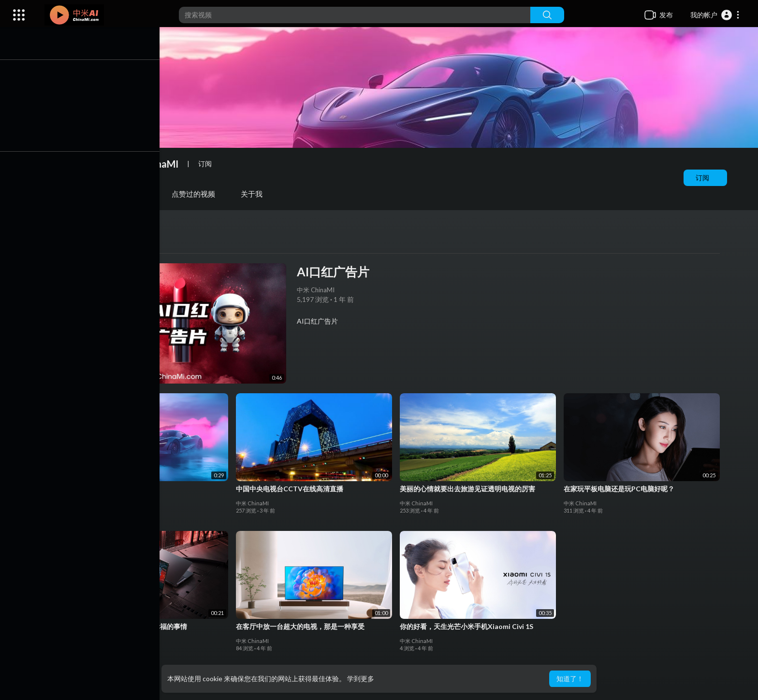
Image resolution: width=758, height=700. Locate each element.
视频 (87, 194)
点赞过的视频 (196, 194)
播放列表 (134, 194)
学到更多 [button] (361, 679)
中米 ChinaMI (152, 164)
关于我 (254, 194)
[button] (715, 15)
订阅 (705, 178)
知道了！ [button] (570, 679)
